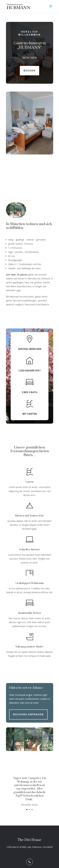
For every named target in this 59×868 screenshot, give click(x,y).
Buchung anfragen (28, 714)
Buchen (29, 71)
